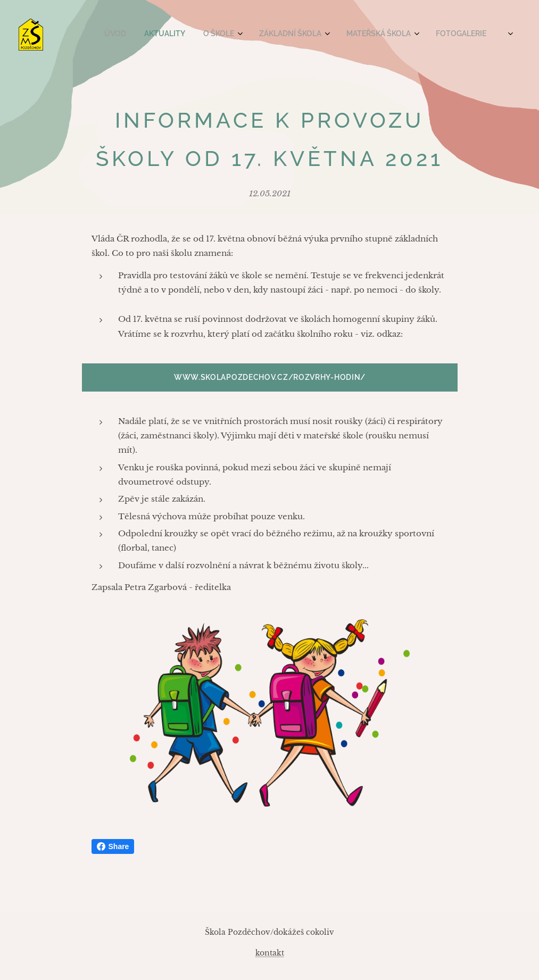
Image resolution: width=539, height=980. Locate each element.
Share (113, 846)
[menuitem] (357, 35)
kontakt (270, 953)
